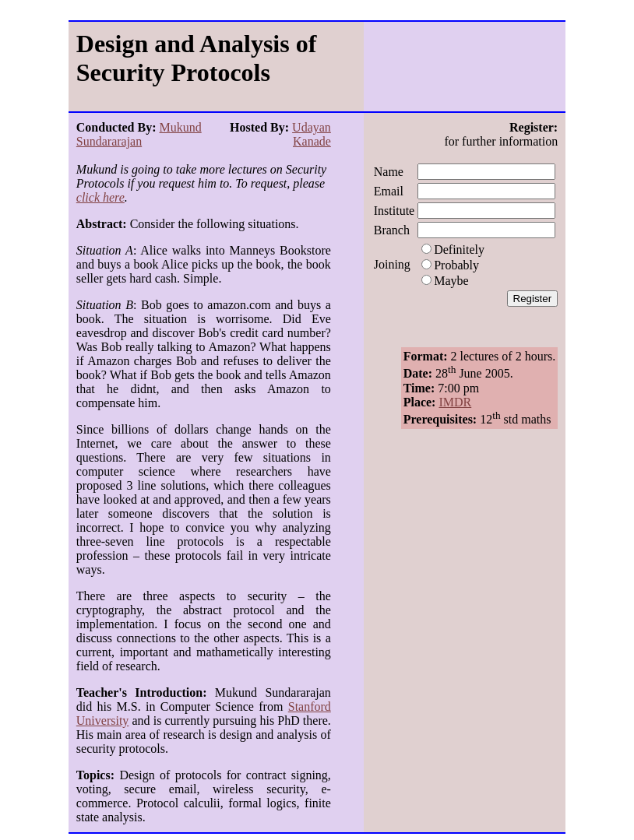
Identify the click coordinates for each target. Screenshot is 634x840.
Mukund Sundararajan (139, 134)
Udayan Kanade (312, 134)
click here (100, 197)
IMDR (455, 402)
